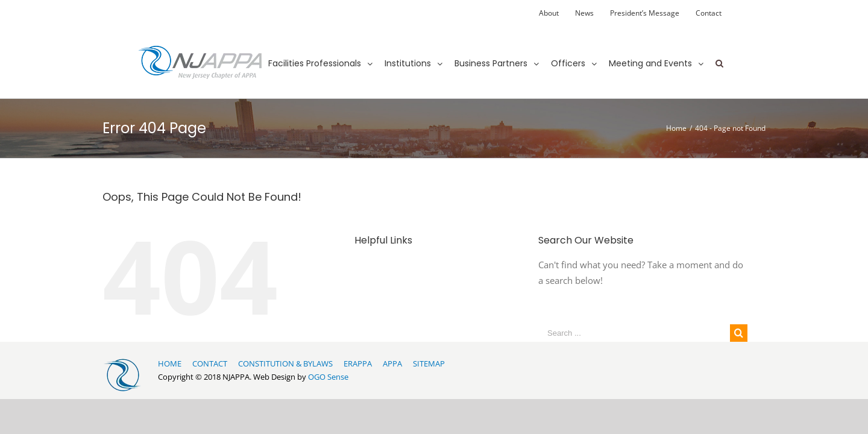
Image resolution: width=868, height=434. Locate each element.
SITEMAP (429, 363)
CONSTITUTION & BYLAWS (285, 363)
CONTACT (210, 363)
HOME (170, 363)
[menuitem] (549, 13)
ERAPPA (358, 363)
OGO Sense (328, 377)
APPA (392, 363)
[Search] (719, 52)
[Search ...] (634, 333)
